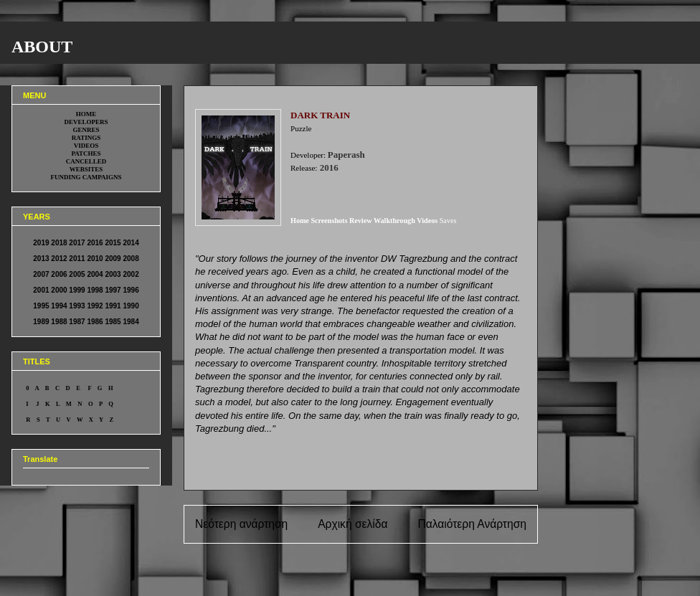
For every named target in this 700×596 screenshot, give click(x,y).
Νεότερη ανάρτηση (241, 524)
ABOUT (42, 47)
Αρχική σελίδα (353, 524)
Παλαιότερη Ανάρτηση (472, 524)
